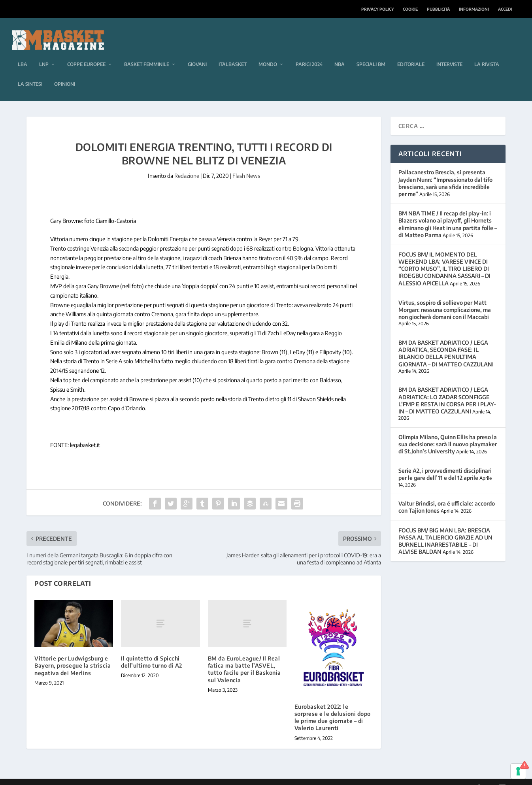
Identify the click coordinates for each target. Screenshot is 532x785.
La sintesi (30, 73)
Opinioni (65, 73)
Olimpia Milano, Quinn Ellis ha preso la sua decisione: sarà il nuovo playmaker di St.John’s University (448, 432)
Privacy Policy (377, 9)
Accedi (505, 9)
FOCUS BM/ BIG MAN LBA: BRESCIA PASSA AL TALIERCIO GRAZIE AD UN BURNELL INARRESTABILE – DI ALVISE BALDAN (445, 529)
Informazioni (474, 9)
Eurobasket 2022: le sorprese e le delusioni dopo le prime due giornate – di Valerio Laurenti (333, 706)
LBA (23, 53)
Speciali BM (371, 53)
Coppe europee (86, 53)
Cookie (410, 9)
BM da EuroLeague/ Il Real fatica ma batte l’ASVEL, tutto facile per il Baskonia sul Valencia (244, 658)
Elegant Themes (81, 776)
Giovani (197, 53)
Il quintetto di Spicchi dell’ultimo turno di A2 (152, 650)
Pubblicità (438, 9)
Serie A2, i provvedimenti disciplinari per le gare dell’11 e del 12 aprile (445, 463)
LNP (44, 53)
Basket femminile (147, 53)
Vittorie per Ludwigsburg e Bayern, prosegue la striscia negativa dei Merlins (73, 654)
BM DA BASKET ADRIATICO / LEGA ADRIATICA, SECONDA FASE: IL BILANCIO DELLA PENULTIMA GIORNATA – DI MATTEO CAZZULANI (446, 342)
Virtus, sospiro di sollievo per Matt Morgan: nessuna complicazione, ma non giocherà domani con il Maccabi (445, 298)
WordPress (152, 776)
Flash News (246, 164)
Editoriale (411, 53)
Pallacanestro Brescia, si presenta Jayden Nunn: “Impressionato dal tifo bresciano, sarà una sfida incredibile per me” (445, 172)
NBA (340, 53)
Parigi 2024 (309, 53)
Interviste (449, 53)
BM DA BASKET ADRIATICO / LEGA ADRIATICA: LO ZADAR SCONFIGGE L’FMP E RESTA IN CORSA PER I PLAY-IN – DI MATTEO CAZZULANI (447, 389)
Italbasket (233, 53)
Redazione (187, 164)
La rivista (487, 53)
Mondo (268, 53)
